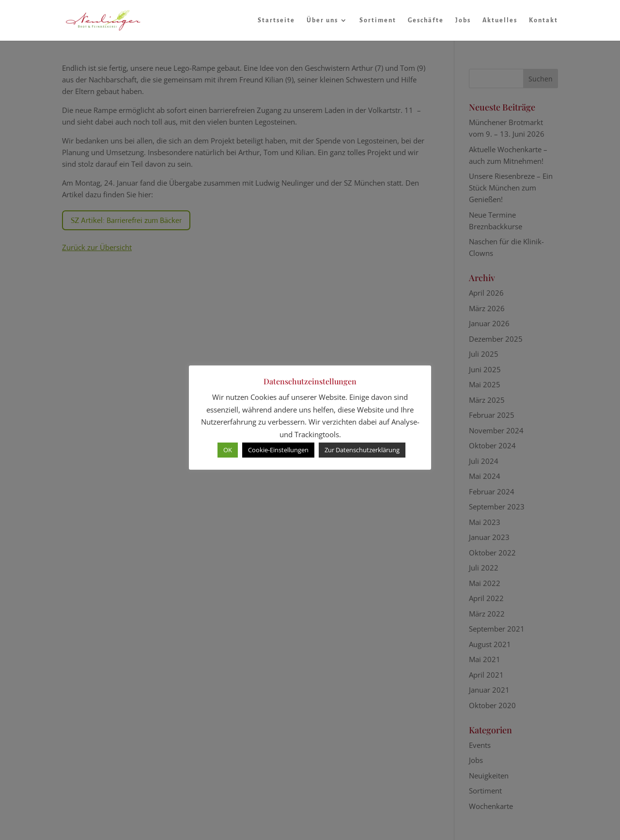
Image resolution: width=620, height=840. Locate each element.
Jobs (463, 20)
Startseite (276, 20)
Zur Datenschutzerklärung (362, 450)
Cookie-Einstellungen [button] (278, 450)
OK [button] (228, 450)
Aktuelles (500, 20)
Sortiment (378, 20)
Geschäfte (426, 20)
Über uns (322, 20)
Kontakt (543, 20)
